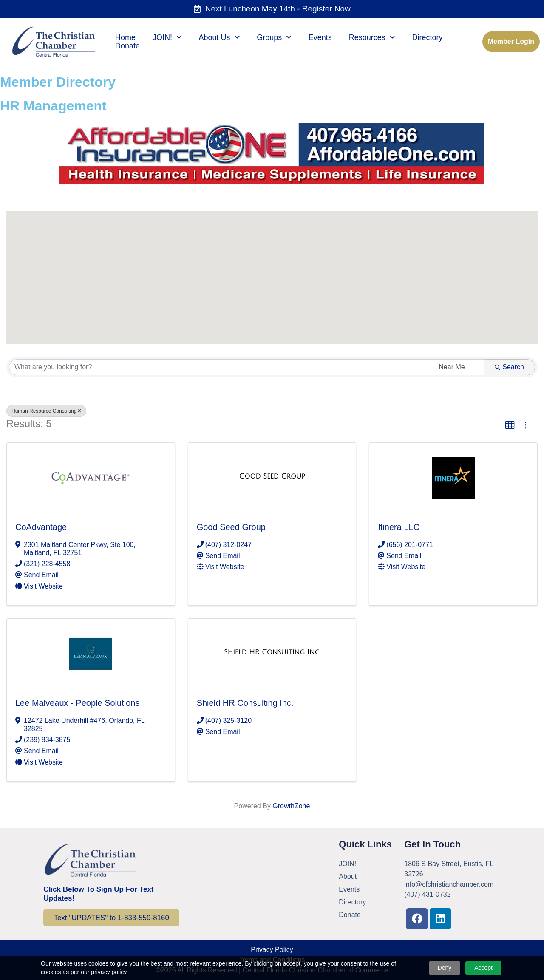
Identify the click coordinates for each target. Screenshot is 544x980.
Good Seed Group (231, 527)
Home (125, 37)
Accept (483, 968)
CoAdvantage (41, 527)
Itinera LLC (399, 527)
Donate (127, 46)
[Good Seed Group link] (272, 476)
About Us (220, 37)
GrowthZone (291, 806)
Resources (372, 37)
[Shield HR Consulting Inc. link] (272, 652)
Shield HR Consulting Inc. (245, 703)
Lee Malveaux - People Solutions (77, 703)
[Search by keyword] (221, 367)
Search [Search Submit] (509, 367)
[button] (304, 226)
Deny (445, 968)
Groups (274, 37)
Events (320, 37)
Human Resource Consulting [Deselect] (46, 411)
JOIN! (167, 37)
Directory (427, 37)
